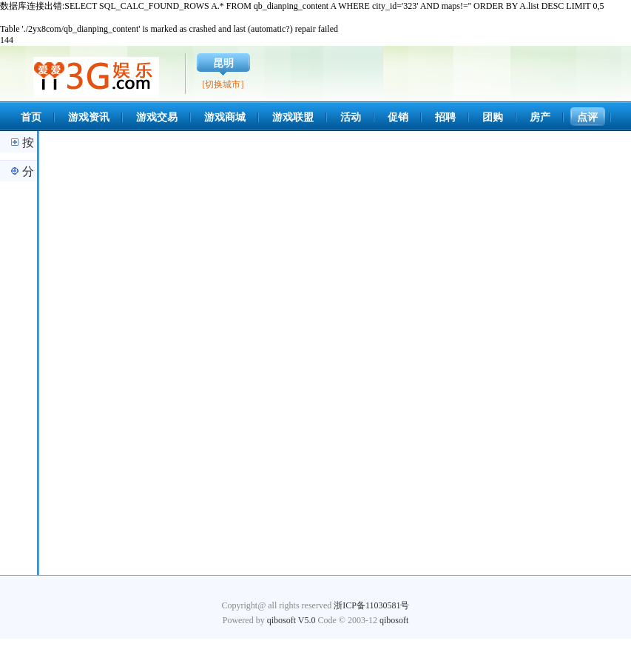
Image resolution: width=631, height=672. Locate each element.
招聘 (445, 117)
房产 (540, 117)
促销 (398, 117)
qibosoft (394, 620)
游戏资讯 (89, 117)
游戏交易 (157, 117)
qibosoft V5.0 (291, 620)
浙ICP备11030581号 (371, 605)
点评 (587, 117)
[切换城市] (223, 84)
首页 (31, 117)
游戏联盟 (293, 117)
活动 (351, 117)
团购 (493, 117)
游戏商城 (225, 117)
